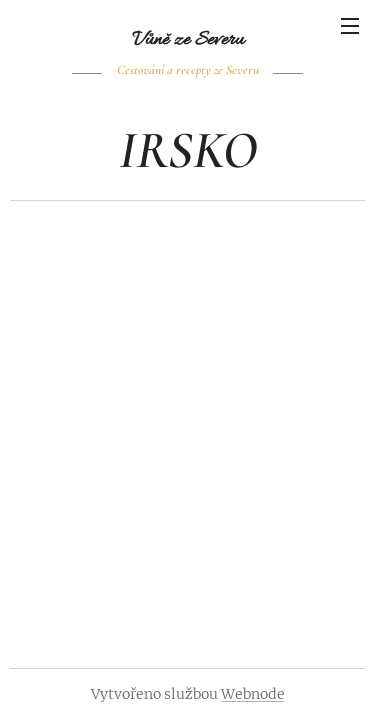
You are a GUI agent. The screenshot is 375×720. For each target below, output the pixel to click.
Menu (350, 26)
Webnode (253, 694)
